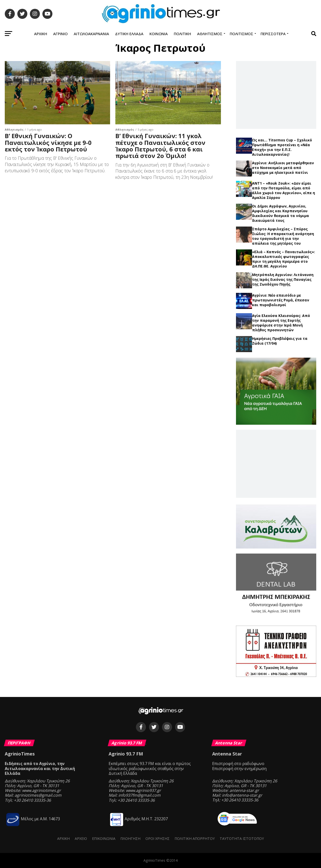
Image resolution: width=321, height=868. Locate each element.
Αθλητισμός (210, 34)
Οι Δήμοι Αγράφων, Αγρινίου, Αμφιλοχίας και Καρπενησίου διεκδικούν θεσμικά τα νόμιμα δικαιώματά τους (280, 213)
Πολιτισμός (242, 34)
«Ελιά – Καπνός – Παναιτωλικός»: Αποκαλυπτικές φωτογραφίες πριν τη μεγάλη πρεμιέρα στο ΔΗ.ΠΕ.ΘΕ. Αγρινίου (284, 259)
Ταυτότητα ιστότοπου (242, 838)
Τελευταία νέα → (276, 135)
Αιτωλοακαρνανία (91, 34)
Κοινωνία (159, 34)
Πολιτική (182, 34)
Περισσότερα (273, 34)
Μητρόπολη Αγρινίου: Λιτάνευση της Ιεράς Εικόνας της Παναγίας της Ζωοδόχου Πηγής (283, 279)
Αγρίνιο (60, 34)
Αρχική (41, 34)
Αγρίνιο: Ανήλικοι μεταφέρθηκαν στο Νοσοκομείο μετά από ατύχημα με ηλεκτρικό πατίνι (283, 168)
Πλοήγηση (130, 838)
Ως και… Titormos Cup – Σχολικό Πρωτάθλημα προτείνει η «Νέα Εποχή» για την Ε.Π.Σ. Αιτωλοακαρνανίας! (282, 147)
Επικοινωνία (104, 838)
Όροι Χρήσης (157, 838)
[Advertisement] (276, 95)
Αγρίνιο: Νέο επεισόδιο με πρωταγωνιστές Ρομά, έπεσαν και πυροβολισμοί (281, 300)
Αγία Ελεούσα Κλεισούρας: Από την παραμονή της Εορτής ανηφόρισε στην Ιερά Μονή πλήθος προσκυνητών (281, 323)
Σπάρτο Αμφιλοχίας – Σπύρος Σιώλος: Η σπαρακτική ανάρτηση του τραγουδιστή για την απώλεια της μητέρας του (283, 236)
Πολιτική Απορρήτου (195, 838)
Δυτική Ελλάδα (129, 34)
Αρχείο (81, 838)
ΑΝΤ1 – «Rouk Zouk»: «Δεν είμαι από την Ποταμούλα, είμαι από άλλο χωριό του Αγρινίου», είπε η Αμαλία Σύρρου (284, 190)
